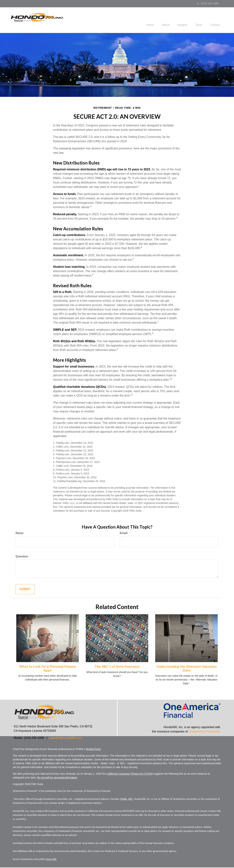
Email (124, 534)
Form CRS (51, 860)
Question (22, 557)
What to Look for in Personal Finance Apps (48, 669)
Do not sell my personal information (57, 778)
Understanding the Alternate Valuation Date (186, 669)
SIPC (131, 799)
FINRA (123, 799)
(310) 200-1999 (208, 3)
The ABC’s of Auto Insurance (117, 667)
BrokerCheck (93, 750)
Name (20, 534)
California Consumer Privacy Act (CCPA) (130, 774)
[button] (161, 20)
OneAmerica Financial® (204, 732)
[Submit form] (25, 590)
